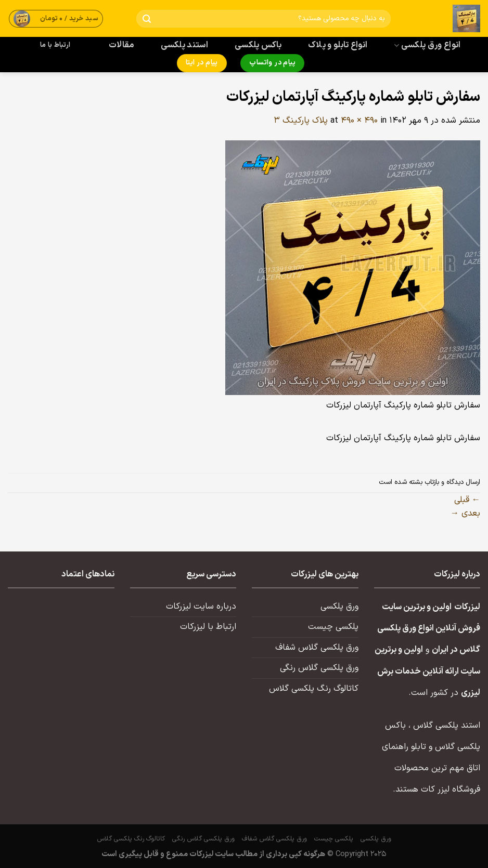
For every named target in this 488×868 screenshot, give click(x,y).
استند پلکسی (185, 45)
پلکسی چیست (333, 627)
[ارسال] (146, 19)
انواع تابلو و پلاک (338, 45)
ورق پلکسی (339, 607)
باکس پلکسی (258, 45)
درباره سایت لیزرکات (201, 607)
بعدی (465, 514)
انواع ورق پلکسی (427, 45)
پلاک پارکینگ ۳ (301, 121)
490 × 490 (359, 121)
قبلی (467, 500)
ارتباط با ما (55, 45)
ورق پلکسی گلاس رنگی (319, 668)
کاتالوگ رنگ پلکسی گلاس (314, 689)
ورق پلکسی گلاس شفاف (317, 648)
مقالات (121, 45)
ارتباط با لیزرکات (208, 627)
